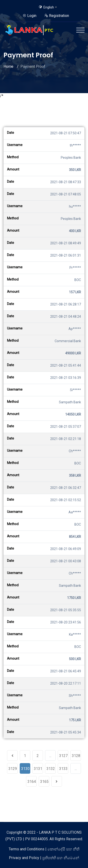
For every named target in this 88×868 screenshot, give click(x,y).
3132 (51, 769)
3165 (44, 782)
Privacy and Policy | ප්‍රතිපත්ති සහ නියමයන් (44, 858)
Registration (57, 16)
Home (8, 66)
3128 (76, 756)
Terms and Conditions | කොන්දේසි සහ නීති (44, 849)
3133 (63, 769)
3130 (25, 769)
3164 (32, 782)
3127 (63, 756)
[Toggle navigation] (80, 30)
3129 (13, 769)
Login (29, 16)
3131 (38, 769)
